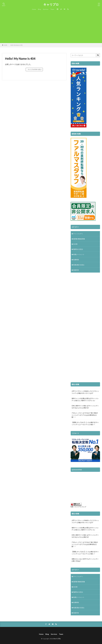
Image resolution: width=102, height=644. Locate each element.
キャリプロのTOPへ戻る (34, 69)
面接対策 (76, 270)
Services (46, 9)
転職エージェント (79, 254)
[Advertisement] (51, 28)
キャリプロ (51, 4)
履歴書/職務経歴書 (79, 239)
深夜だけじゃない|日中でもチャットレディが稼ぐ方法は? (85, 560)
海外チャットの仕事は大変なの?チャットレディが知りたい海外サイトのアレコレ (85, 399)
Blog (39, 9)
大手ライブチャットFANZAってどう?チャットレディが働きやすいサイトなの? (85, 392)
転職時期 (76, 260)
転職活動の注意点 (79, 265)
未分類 (75, 244)
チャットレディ (78, 234)
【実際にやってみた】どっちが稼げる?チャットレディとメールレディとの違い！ (85, 423)
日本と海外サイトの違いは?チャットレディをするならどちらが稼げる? (85, 407)
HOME (6, 45)
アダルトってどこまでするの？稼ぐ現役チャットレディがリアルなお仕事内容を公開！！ (85, 415)
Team (52, 9)
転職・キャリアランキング (78, 507)
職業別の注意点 (78, 249)
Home (34, 9)
